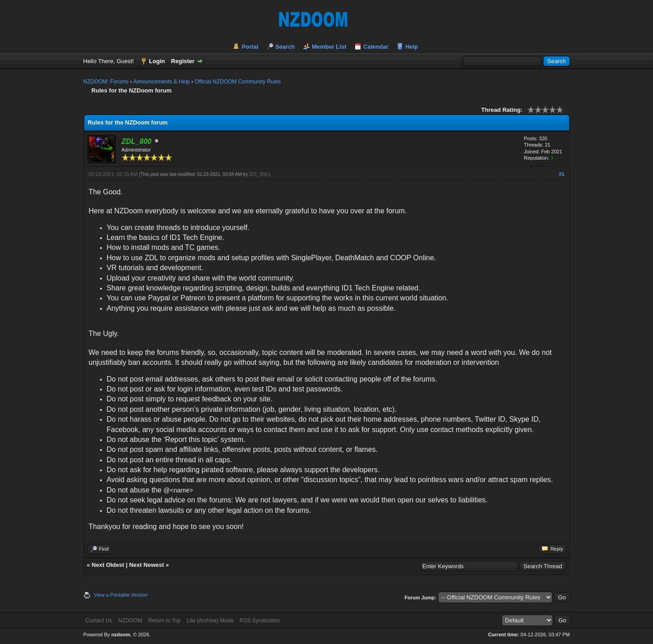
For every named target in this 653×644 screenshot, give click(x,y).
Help (411, 47)
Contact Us (99, 621)
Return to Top (164, 621)
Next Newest (146, 565)
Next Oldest (108, 565)
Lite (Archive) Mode (210, 621)
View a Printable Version (121, 595)
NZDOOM (130, 621)
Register (183, 61)
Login (157, 61)
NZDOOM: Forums (106, 82)
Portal (250, 47)
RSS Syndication (260, 621)
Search (285, 47)
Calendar (376, 47)
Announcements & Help (161, 82)
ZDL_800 (258, 174)
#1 (562, 174)
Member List (329, 47)
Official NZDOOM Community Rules (238, 82)
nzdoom (121, 635)
